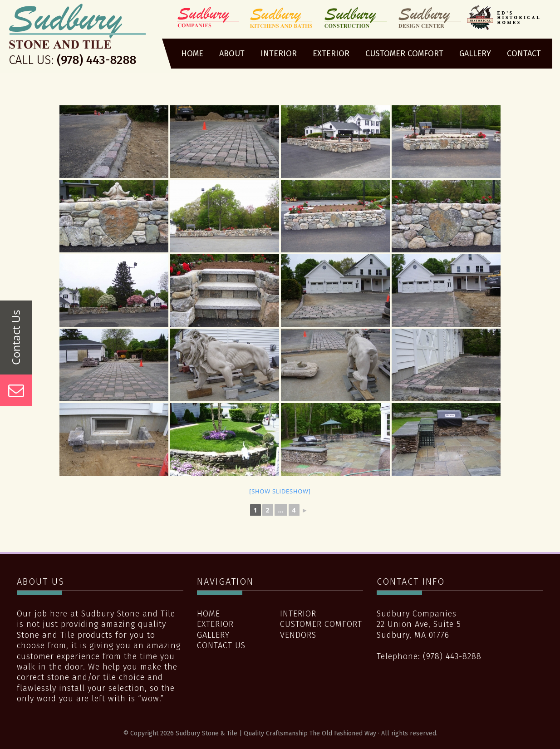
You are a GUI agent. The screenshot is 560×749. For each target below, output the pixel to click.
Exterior (215, 624)
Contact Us (221, 646)
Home (209, 614)
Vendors (298, 635)
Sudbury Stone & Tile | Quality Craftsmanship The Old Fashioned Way (77, 38)
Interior (298, 614)
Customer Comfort (321, 624)
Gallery (213, 635)
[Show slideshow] (280, 491)
